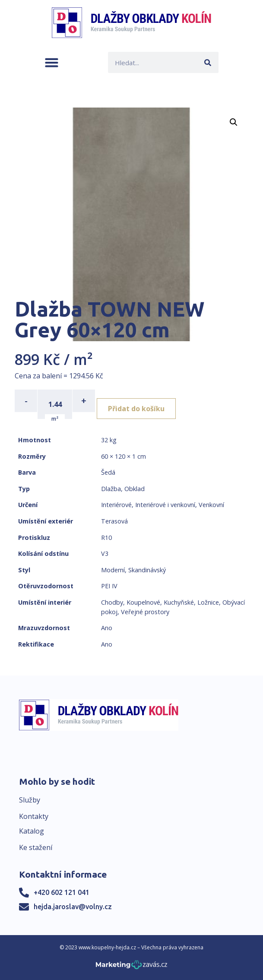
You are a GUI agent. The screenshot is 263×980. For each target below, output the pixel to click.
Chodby (112, 602)
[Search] (208, 62)
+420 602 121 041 (62, 892)
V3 (105, 553)
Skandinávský (147, 570)
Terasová (114, 521)
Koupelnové (143, 602)
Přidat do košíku (136, 409)
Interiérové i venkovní (165, 505)
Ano (107, 628)
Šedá (108, 472)
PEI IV (109, 586)
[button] (52, 62)
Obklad (135, 489)
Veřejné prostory (145, 612)
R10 (106, 538)
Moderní (113, 570)
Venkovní (211, 505)
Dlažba (111, 489)
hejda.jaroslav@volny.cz (73, 907)
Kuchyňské (179, 602)
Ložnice (208, 602)
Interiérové (116, 505)
